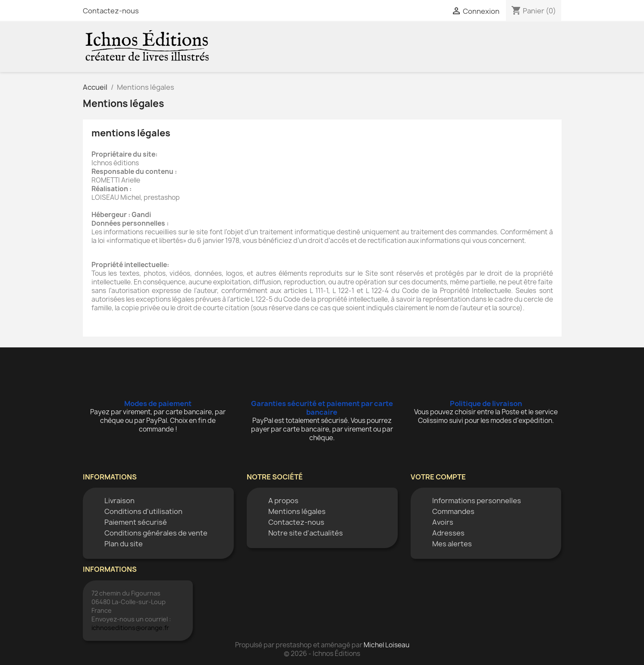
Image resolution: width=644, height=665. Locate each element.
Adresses (448, 533)
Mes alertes (452, 544)
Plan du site (124, 544)
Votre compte (438, 477)
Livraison (119, 501)
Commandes (453, 511)
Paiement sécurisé (136, 522)
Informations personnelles (477, 501)
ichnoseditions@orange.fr (130, 628)
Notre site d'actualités (306, 533)
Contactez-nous (111, 11)
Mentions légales (297, 511)
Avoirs (443, 522)
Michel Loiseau (386, 645)
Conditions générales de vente (156, 533)
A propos (283, 501)
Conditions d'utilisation (143, 511)
